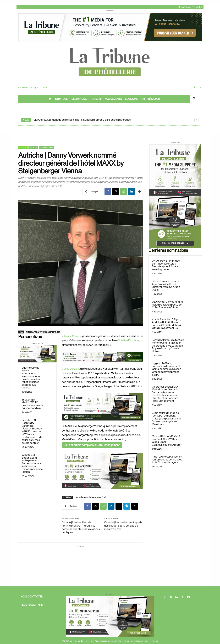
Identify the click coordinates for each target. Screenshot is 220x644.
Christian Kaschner (128, 341)
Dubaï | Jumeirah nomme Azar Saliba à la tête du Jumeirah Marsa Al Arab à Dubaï (166, 286)
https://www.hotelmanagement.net (43, 332)
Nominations (47, 148)
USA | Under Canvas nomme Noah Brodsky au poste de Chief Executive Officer (168, 305)
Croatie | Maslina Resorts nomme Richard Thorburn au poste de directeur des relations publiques (81, 528)
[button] (194, 99)
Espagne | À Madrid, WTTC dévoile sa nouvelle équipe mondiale (32, 404)
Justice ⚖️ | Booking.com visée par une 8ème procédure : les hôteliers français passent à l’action (32, 463)
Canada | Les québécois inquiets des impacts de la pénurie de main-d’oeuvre (123, 526)
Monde (34, 148)
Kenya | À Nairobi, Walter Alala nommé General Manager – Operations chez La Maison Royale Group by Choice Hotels (168, 346)
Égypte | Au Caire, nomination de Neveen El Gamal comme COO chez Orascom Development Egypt (166, 369)
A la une (23, 148)
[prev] (191, 120)
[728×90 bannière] (110, 617)
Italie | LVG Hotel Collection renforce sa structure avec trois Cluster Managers (167, 460)
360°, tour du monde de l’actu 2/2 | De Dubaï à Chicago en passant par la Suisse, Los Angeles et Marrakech (166, 419)
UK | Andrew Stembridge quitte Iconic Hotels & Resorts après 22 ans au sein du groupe (82, 120)
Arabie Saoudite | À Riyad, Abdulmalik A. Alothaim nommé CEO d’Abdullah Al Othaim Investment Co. (167, 324)
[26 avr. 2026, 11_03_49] (103, 407)
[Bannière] (103, 364)
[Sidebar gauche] (37, 354)
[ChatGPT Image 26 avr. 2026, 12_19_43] (110, 41)
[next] (197, 120)
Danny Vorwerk (73, 336)
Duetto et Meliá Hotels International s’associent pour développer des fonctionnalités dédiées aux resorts (31, 378)
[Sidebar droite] (175, 196)
